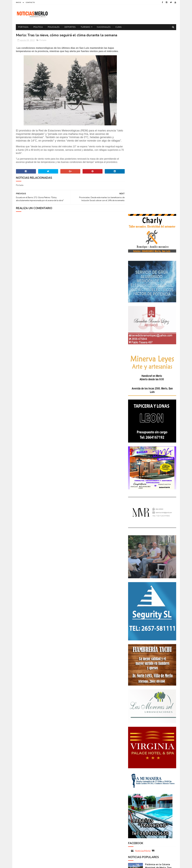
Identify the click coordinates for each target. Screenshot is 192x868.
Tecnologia (158, 790)
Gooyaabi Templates (65, 864)
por (131, 785)
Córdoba (160, 748)
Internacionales (137, 774)
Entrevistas (135, 769)
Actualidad (135, 748)
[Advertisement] (42, 837)
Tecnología (135, 795)
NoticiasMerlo (143, 669)
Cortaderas (151, 754)
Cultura (165, 754)
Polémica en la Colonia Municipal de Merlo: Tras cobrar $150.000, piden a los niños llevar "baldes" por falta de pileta (152, 689)
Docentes (147, 759)
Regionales (135, 790)
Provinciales (166, 785)
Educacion (135, 764)
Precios (153, 785)
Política (167, 779)
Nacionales (104, 27)
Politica (38, 27)
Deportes (70, 27)
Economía (159, 759)
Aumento (148, 748)
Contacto (30, 3)
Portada (24, 27)
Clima (119, 27)
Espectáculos (151, 769)
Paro (132, 779)
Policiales (54, 27)
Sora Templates (34, 864)
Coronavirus (136, 754)
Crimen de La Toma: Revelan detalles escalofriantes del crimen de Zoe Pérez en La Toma (160, 706)
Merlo (151, 774)
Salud (147, 790)
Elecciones (148, 764)
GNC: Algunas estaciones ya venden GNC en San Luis (160, 719)
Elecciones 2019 (164, 764)
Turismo (85, 27)
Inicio (19, 3)
